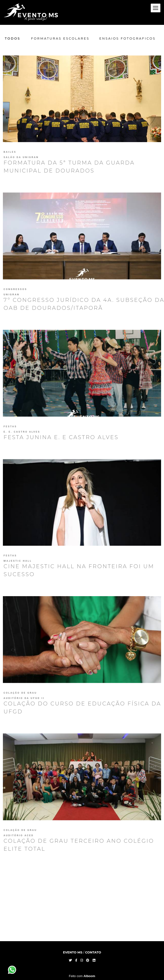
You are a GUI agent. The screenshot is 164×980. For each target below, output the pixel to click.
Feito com (82, 976)
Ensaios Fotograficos (128, 38)
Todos (13, 38)
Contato (93, 952)
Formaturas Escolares (60, 38)
